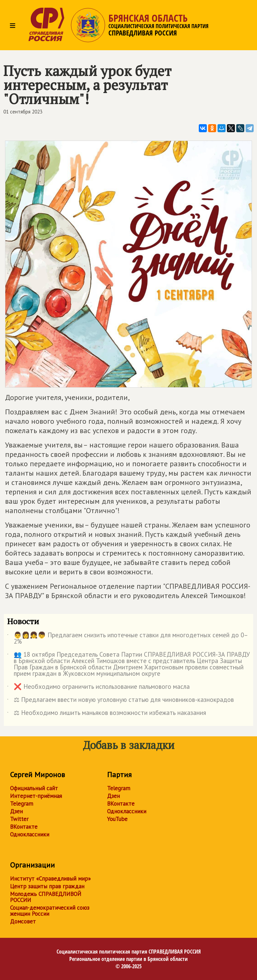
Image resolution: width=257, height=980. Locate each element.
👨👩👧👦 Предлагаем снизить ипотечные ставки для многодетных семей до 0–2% (127, 639)
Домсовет (23, 921)
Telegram (22, 804)
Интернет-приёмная (36, 796)
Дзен (16, 811)
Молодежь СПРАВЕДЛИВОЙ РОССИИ (46, 897)
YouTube (117, 819)
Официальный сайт (34, 788)
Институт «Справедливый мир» (50, 879)
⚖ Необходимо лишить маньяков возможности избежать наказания (107, 714)
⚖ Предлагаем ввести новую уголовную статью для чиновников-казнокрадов (120, 701)
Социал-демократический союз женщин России (50, 911)
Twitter (19, 819)
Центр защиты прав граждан (47, 886)
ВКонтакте (24, 827)
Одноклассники (30, 834)
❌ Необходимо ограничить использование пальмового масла (98, 688)
